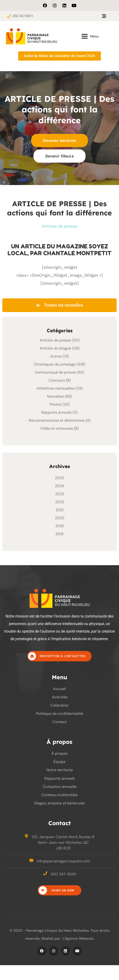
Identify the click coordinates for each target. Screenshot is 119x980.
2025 (59, 478)
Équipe (59, 762)
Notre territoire (60, 770)
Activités (60, 697)
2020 (60, 518)
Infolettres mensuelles (56, 388)
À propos (59, 753)
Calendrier (60, 705)
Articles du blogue (55, 348)
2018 (59, 534)
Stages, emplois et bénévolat (59, 803)
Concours (57, 380)
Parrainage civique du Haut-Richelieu (57, 931)
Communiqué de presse (55, 372)
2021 (60, 510)
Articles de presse (60, 226)
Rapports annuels (56, 412)
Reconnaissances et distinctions (57, 420)
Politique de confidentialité (59, 714)
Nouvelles (55, 396)
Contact (59, 722)
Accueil (59, 689)
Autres (56, 356)
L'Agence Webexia (78, 939)
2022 (60, 502)
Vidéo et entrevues (57, 428)
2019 (59, 526)
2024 (59, 486)
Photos (55, 404)
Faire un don (57, 890)
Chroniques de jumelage (55, 364)
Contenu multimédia (59, 795)
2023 (60, 494)
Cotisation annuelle (60, 787)
